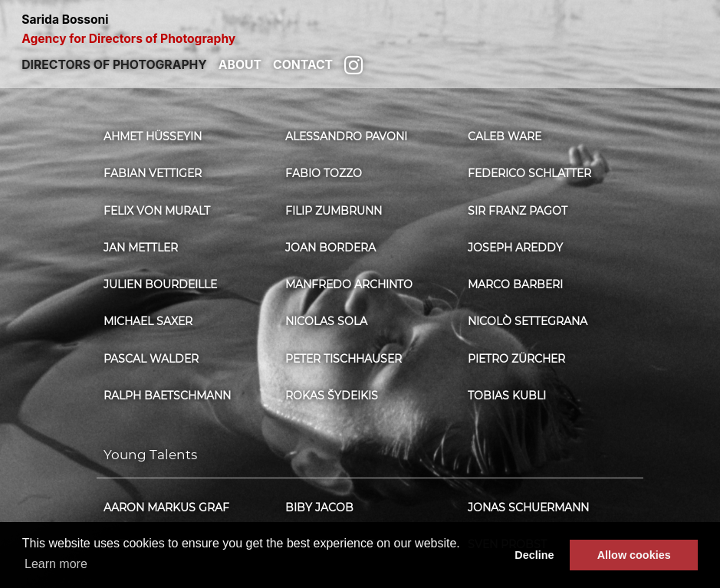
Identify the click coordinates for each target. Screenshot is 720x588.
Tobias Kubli (507, 396)
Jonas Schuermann (528, 508)
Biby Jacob (319, 508)
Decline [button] (534, 555)
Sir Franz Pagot (518, 211)
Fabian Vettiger (153, 173)
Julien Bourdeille (160, 284)
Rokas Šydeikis (332, 396)
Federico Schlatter (529, 173)
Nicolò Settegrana (528, 321)
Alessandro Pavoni (346, 136)
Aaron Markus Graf (166, 508)
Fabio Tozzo (324, 173)
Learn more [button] (56, 564)
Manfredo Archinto (349, 284)
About (240, 65)
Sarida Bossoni (360, 30)
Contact (303, 65)
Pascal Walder (151, 359)
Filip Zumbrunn (334, 211)
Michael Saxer (148, 321)
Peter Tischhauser (344, 359)
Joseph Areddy (515, 248)
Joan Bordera (330, 248)
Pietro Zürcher (516, 359)
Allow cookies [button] (634, 555)
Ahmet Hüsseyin (153, 136)
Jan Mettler (141, 248)
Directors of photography (114, 65)
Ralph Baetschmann (167, 396)
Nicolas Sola (326, 321)
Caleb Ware (505, 136)
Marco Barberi (515, 284)
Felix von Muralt (157, 211)
